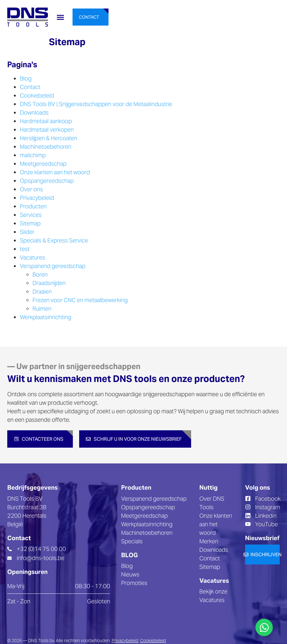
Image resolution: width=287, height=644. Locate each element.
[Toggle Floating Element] (264, 627)
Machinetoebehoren (46, 147)
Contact (30, 87)
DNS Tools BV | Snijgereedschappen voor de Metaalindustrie (96, 104)
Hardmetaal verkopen (47, 130)
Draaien (42, 292)
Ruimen (42, 309)
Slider (27, 232)
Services (31, 215)
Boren (40, 274)
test (25, 249)
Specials (132, 541)
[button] (60, 17)
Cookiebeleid (37, 95)
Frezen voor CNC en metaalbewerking (80, 300)
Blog (26, 78)
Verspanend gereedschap (53, 266)
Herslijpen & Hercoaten (49, 138)
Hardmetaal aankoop (46, 121)
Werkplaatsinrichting (46, 317)
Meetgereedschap (43, 164)
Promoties (134, 583)
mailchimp (33, 155)
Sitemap (30, 223)
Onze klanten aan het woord (55, 172)
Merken (209, 541)
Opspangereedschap (47, 181)
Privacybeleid (37, 198)
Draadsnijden (49, 283)
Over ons (31, 189)
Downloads (34, 113)
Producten (33, 206)
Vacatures (32, 257)
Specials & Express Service (54, 240)
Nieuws (130, 574)
